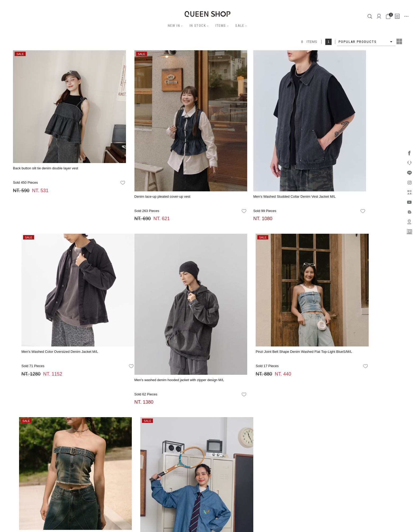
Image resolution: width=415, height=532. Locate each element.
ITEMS (221, 26)
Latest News (157, 449)
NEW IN (174, 26)
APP (226, 423)
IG (194, 423)
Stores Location (183, 449)
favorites (102, 161)
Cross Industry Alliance (215, 449)
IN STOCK (198, 26)
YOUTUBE (214, 423)
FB (188, 423)
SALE (240, 26)
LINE (201, 423)
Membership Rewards (251, 449)
